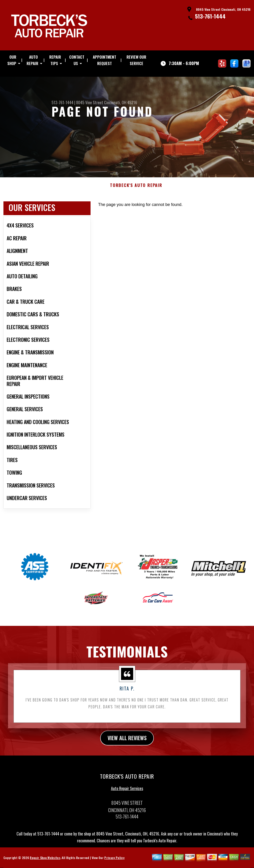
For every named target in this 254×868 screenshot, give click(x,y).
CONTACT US (77, 60)
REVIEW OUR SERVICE (136, 60)
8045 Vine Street (90, 102)
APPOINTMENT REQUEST (105, 60)
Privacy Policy (114, 860)
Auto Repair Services (127, 791)
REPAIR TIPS (55, 60)
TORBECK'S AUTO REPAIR (136, 188)
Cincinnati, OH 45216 (121, 102)
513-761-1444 (210, 16)
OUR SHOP (12, 60)
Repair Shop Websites (45, 860)
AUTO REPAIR (32, 60)
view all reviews (127, 740)
